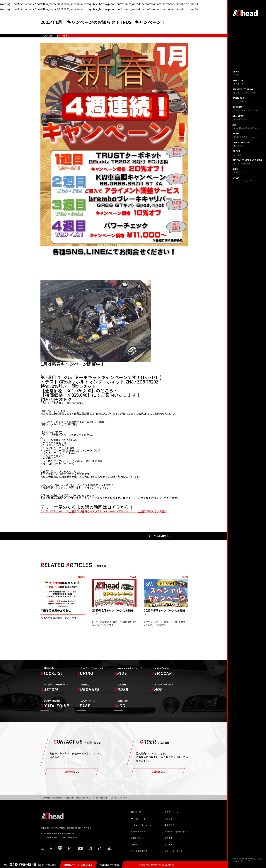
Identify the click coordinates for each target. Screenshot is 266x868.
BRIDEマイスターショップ (176, 831)
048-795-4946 (20, 865)
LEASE (86, 704)
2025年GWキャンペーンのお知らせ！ (165, 612)
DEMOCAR (162, 672)
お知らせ (69, 798)
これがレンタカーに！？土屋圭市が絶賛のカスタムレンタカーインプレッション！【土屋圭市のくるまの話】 (104, 511)
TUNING (90, 672)
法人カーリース (171, 812)
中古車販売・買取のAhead (51, 798)
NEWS (66, 36)
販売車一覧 (136, 812)
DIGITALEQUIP (55, 704)
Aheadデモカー (138, 831)
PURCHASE (88, 688)
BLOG (121, 704)
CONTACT (72, 772)
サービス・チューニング (142, 819)
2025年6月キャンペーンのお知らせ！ (113, 612)
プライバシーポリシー (175, 851)
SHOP (162, 688)
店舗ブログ (169, 825)
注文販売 (168, 844)
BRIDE (128, 672)
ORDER (121, 688)
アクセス (135, 844)
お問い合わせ (137, 838)
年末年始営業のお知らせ (56, 610)
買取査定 (168, 838)
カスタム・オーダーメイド (143, 825)
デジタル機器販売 (139, 851)
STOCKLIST (52, 672)
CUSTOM (54, 688)
